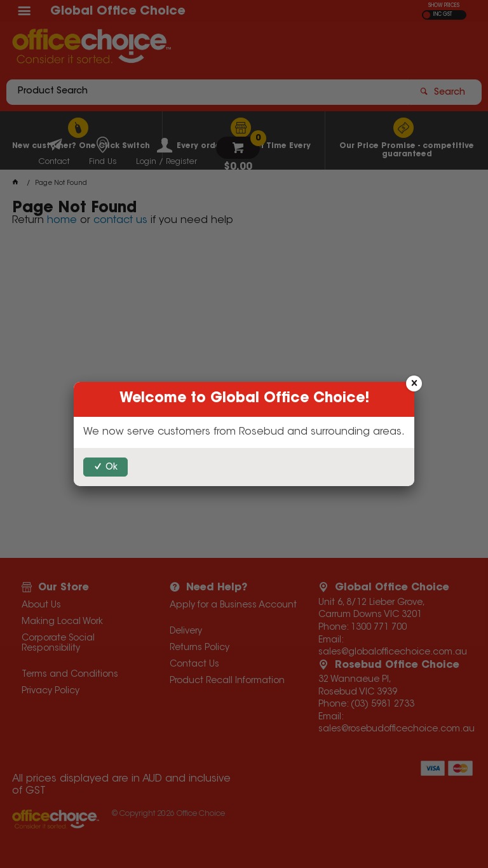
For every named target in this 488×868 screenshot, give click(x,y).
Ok (112, 468)
